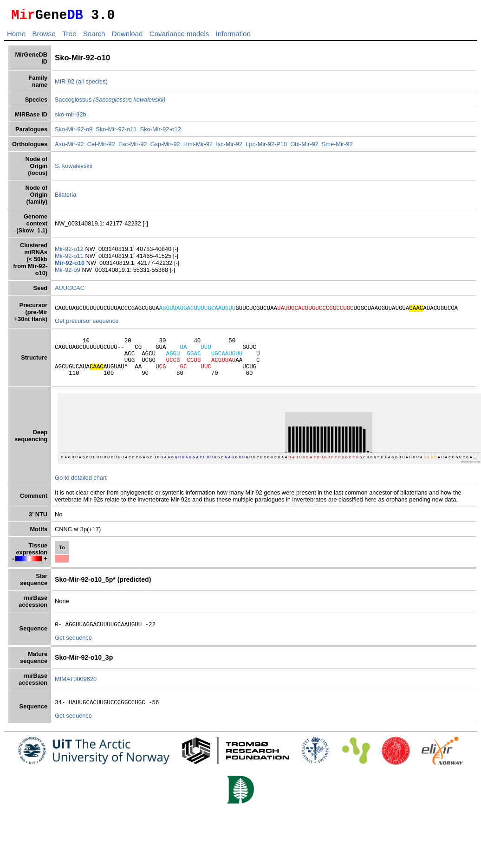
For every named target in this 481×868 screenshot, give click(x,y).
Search (94, 36)
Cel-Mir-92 (101, 147)
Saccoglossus (110, 102)
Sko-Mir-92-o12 (161, 132)
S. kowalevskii (73, 169)
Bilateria (65, 197)
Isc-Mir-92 (229, 147)
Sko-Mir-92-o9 (74, 132)
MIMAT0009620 (76, 693)
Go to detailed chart (81, 490)
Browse (44, 36)
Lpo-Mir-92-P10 (266, 147)
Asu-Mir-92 (69, 147)
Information (233, 36)
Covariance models (179, 36)
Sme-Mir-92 (337, 147)
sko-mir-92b (71, 117)
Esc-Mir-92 (133, 147)
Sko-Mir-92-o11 (116, 132)
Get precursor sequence (87, 325)
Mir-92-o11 (70, 259)
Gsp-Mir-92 (165, 147)
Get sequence (73, 652)
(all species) (92, 84)
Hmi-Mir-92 (198, 147)
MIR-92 (65, 84)
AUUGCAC (70, 291)
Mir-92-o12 (70, 252)
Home (16, 36)
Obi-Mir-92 (304, 147)
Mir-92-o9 (68, 273)
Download (127, 36)
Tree (69, 36)
